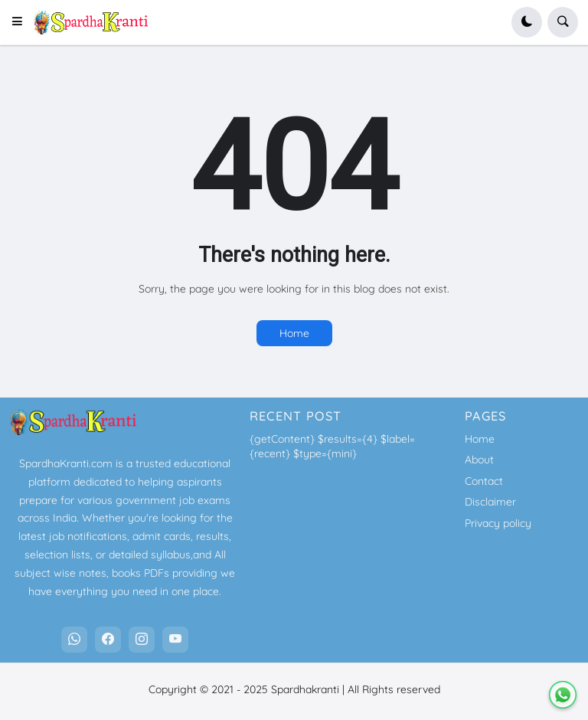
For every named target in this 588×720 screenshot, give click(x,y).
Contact (484, 481)
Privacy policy (498, 523)
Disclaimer (490, 502)
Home (294, 333)
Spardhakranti (305, 689)
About (479, 460)
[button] (22, 22)
